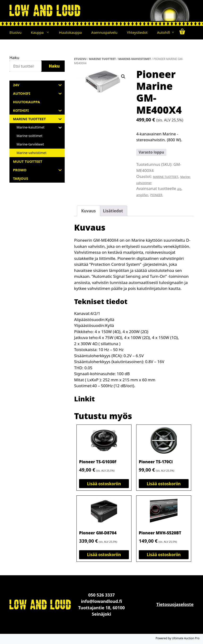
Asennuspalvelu (104, 32)
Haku (14, 58)
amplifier (142, 195)
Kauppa (43, 32)
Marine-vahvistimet (135, 59)
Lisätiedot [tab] (113, 211)
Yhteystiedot (137, 32)
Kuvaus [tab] (89, 211)
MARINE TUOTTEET (102, 59)
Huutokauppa (70, 32)
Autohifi (166, 32)
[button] (49, 32)
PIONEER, (157, 195)
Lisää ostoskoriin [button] (104, 484)
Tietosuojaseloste (175, 604)
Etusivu (15, 32)
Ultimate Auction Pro (186, 638)
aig (179, 189)
